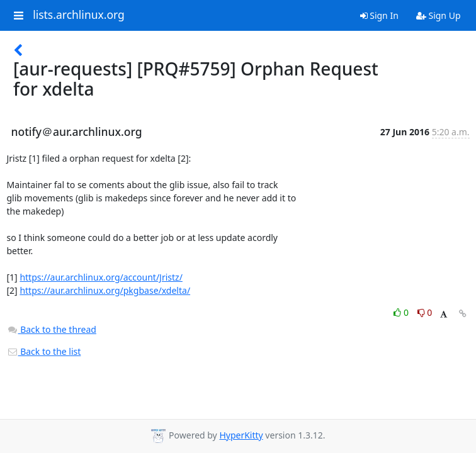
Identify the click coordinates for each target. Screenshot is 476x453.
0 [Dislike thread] (425, 312)
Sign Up (439, 15)
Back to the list (44, 351)
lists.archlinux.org (79, 15)
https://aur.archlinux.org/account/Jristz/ (101, 277)
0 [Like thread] (402, 312)
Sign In (379, 15)
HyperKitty (241, 435)
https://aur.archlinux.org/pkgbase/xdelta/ (105, 290)
